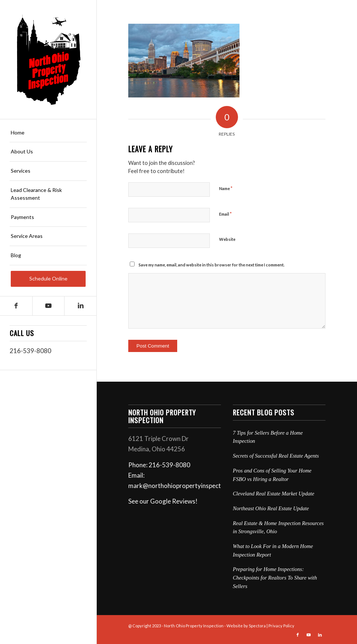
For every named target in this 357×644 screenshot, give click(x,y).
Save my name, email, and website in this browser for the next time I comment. (211, 265)
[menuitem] (48, 133)
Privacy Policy (281, 626)
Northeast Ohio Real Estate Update (271, 508)
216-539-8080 (30, 351)
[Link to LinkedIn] (80, 306)
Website (227, 239)
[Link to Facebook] (16, 306)
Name (226, 188)
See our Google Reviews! (163, 501)
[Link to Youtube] (48, 306)
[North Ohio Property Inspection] (48, 59)
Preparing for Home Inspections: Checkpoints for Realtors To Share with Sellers (275, 577)
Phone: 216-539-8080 (159, 465)
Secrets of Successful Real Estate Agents (276, 456)
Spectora (257, 626)
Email (225, 214)
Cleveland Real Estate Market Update (274, 494)
